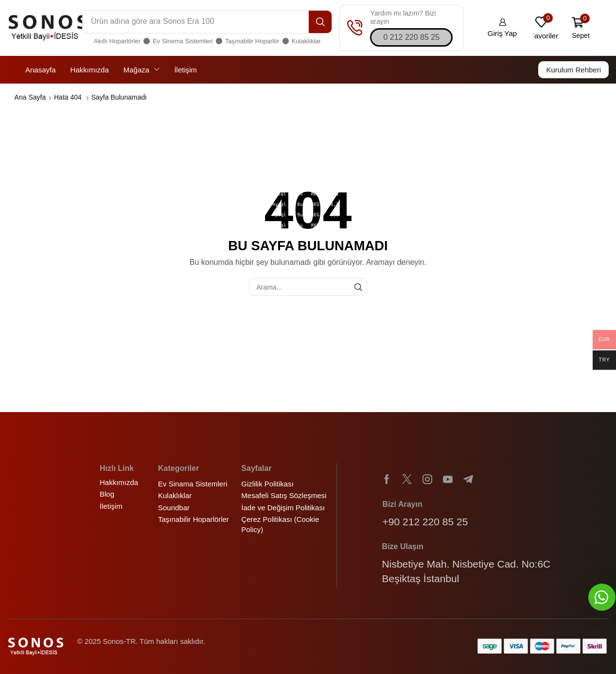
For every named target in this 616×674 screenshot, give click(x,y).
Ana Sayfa (30, 97)
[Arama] (320, 22)
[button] (411, 37)
